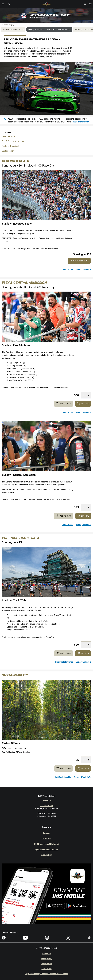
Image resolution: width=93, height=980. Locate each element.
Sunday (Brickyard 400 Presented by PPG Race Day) (49, 29)
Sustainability (8, 151)
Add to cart (64, 404)
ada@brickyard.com (80, 122)
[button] (3, 4)
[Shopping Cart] (90, 4)
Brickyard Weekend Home (13, 29)
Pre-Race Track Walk (11, 146)
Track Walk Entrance (64, 662)
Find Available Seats (79, 261)
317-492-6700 (46, 806)
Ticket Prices (67, 269)
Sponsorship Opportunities (47, 849)
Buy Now (83, 404)
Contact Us (46, 801)
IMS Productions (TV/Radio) (46, 844)
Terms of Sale (46, 964)
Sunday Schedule (83, 269)
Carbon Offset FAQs (82, 777)
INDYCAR (47, 839)
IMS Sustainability (63, 777)
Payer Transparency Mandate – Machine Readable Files (46, 974)
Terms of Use (47, 969)
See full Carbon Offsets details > (16, 752)
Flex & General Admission (13, 141)
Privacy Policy (47, 959)
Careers (47, 833)
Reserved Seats (8, 136)
